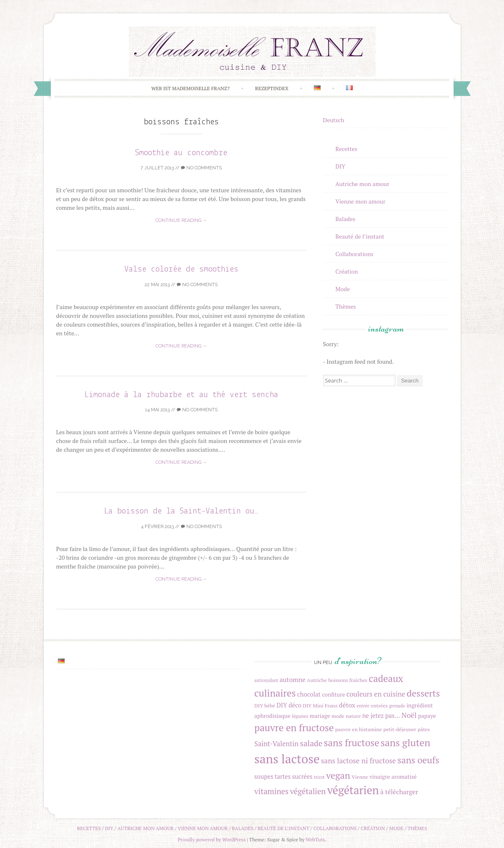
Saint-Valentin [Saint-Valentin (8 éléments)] (276, 744)
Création (347, 271)
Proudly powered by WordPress (212, 839)
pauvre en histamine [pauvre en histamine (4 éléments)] (359, 729)
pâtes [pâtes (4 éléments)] (424, 729)
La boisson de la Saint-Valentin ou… (181, 511)
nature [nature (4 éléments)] (353, 716)
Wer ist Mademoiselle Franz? (191, 88)
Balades (346, 219)
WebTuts (315, 839)
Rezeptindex (272, 88)
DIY (341, 166)
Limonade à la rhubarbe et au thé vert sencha (181, 395)
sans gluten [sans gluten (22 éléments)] (405, 743)
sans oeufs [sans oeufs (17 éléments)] (418, 760)
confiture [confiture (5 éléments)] (333, 695)
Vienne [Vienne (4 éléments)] (360, 777)
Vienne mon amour (361, 201)
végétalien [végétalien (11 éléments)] (308, 791)
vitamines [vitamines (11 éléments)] (271, 791)
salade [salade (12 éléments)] (311, 743)
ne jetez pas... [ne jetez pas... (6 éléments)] (381, 716)
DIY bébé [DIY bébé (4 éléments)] (265, 706)
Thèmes (346, 306)
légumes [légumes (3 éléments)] (300, 716)
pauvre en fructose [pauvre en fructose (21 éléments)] (294, 728)
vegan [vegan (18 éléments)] (338, 775)
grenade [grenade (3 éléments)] (397, 706)
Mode (343, 289)
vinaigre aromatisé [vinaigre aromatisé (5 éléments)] (393, 777)
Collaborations (355, 254)
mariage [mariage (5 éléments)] (320, 716)
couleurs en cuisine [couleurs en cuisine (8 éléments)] (376, 694)
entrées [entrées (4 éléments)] (379, 706)
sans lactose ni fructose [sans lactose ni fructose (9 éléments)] (359, 761)
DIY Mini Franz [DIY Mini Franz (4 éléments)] (320, 706)
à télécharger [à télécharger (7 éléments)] (399, 792)
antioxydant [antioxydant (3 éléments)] (266, 680)
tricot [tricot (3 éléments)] (319, 777)
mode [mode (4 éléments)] (338, 716)
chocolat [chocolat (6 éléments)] (309, 694)
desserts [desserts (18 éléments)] (423, 693)
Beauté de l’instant (360, 236)
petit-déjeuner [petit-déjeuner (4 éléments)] (400, 729)
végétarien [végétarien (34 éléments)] (353, 790)
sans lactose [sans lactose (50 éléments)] (287, 759)
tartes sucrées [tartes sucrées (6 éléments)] (294, 776)
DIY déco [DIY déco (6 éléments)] (289, 705)
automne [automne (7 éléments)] (293, 679)
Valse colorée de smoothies (181, 269)
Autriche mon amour (362, 184)
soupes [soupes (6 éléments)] (264, 776)
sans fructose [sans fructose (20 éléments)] (352, 743)
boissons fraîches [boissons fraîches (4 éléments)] (348, 680)
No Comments (201, 168)
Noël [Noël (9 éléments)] (409, 715)
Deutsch (334, 120)
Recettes (347, 149)
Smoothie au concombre (181, 153)
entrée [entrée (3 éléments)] (363, 706)
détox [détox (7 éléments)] (347, 705)
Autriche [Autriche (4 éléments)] (317, 680)
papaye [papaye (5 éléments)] (427, 716)
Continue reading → (181, 220)
